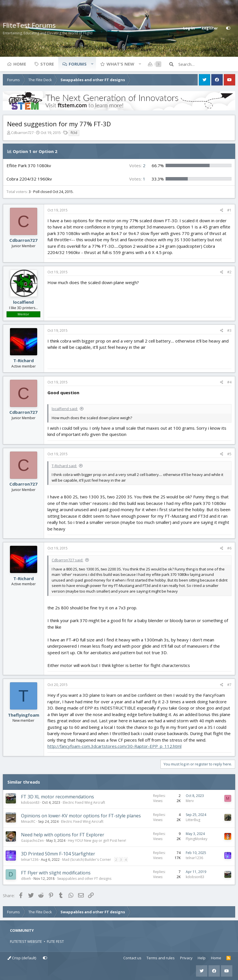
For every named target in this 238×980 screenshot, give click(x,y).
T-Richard (24, 360)
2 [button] (137, 165)
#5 (229, 454)
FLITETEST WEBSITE (26, 941)
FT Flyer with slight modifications (56, 873)
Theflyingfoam (24, 715)
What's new (120, 64)
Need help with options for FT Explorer (63, 835)
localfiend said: (65, 409)
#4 (229, 382)
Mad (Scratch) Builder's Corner (87, 860)
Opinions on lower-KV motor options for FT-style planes (81, 816)
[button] (92, 64)
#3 (229, 330)
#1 (229, 210)
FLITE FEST (55, 941)
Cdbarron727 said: (67, 560)
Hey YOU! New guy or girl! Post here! (97, 841)
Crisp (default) (22, 958)
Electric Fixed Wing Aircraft (84, 802)
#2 (229, 272)
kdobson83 (30, 802)
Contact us (132, 958)
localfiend (23, 302)
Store (47, 64)
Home (20, 64)
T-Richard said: (64, 466)
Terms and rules (161, 958)
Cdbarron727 (22, 133)
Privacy (186, 958)
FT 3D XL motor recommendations (58, 797)
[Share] (222, 210)
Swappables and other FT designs (84, 879)
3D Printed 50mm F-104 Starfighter (58, 854)
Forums (78, 64)
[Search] (207, 64)
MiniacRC (28, 821)
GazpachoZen (32, 841)
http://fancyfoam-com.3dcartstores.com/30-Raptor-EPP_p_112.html (114, 746)
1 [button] (137, 179)
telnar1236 (30, 860)
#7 (229, 685)
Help (202, 958)
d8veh (26, 879)
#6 (229, 548)
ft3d (74, 133)
